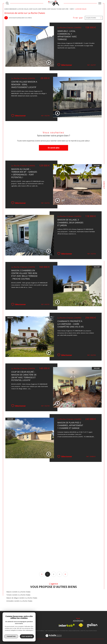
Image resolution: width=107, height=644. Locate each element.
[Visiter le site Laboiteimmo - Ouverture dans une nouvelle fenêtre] (53, 638)
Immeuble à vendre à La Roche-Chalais (19, 601)
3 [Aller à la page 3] (59, 574)
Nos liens (80, 631)
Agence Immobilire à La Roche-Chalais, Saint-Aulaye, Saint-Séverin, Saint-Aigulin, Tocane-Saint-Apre (36, 9)
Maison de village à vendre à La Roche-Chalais (22, 598)
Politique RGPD (88, 631)
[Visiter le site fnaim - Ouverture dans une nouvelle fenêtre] (81, 625)
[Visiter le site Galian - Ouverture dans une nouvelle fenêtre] (92, 625)
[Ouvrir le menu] (100, 3)
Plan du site (58, 631)
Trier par (78, 18)
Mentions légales (67, 631)
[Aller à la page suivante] (65, 574)
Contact (104, 185)
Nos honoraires (50, 631)
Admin (75, 631)
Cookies (95, 631)
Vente (72, 9)
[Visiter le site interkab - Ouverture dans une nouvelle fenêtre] (67, 625)
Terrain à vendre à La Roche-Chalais (18, 595)
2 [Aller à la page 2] (54, 574)
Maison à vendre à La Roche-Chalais (18, 592)
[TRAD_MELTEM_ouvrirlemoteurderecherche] (7, 3)
